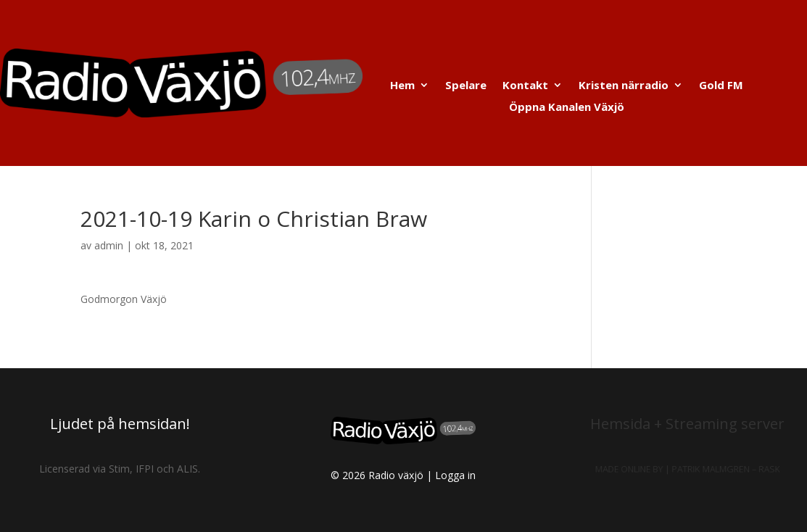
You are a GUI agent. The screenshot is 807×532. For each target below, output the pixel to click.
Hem (402, 86)
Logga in (455, 475)
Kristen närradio (624, 86)
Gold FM (721, 86)
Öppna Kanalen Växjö (567, 108)
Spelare (466, 86)
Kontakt (525, 86)
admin (109, 245)
